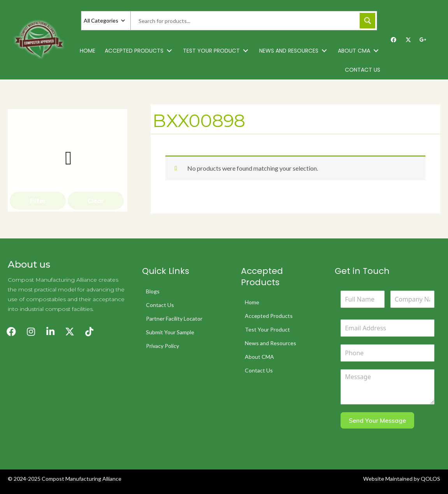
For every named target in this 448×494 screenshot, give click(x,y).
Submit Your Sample (170, 332)
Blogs (153, 291)
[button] (169, 51)
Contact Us (160, 305)
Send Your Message (377, 420)
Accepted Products (269, 316)
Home (252, 302)
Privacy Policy (163, 346)
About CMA (259, 357)
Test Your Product (267, 329)
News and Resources (271, 343)
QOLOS (430, 479)
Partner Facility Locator (174, 318)
